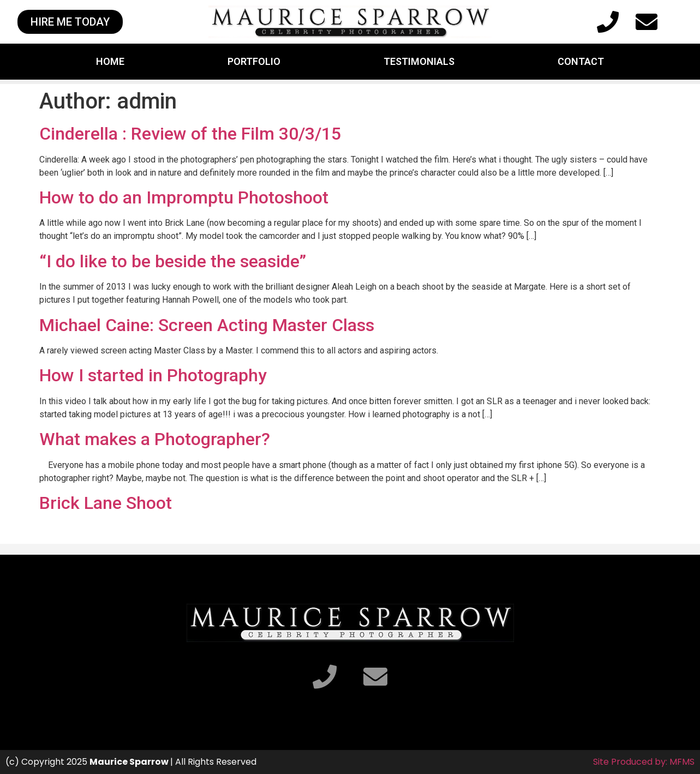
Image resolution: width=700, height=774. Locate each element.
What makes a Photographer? (155, 439)
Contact (581, 61)
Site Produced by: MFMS (644, 762)
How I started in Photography (153, 375)
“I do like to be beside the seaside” (173, 261)
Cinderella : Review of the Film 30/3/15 (190, 134)
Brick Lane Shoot (106, 503)
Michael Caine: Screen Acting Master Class (207, 325)
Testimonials (419, 61)
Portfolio (254, 61)
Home (110, 61)
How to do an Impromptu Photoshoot (184, 197)
